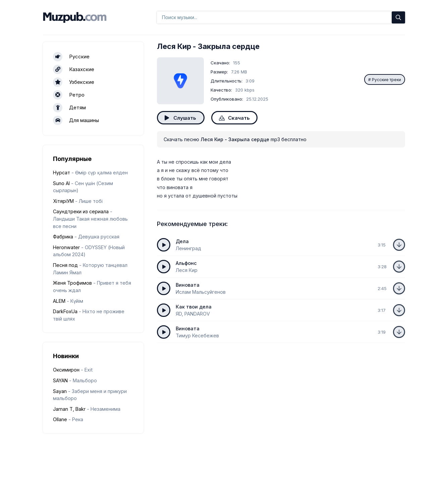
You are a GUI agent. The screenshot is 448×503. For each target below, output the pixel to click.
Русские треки (386, 80)
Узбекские (74, 82)
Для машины (76, 120)
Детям (69, 108)
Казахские (74, 69)
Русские (71, 57)
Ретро (69, 95)
